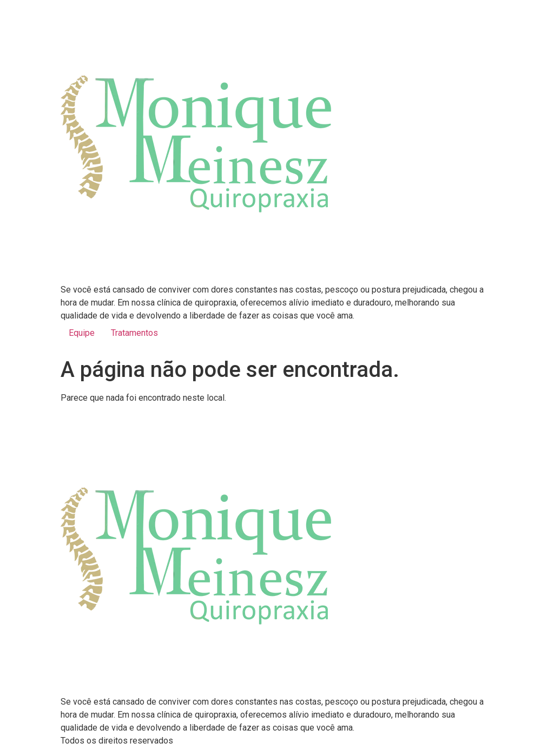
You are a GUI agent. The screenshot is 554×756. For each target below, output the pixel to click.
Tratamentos (134, 333)
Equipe (82, 333)
